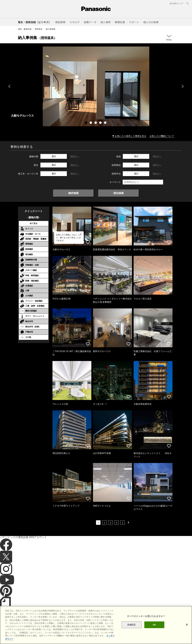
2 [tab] (91, 123)
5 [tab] (106, 123)
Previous (9, 86)
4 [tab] (101, 123)
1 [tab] (86, 123)
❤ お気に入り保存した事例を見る (129, 136)
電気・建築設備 (25, 29)
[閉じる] (187, 634)
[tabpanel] (96, 86)
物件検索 (73, 193)
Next (183, 86)
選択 (54, 156)
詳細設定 (132, 634)
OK (154, 634)
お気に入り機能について (162, 136)
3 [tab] (96, 123)
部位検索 (119, 193)
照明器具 (39, 29)
